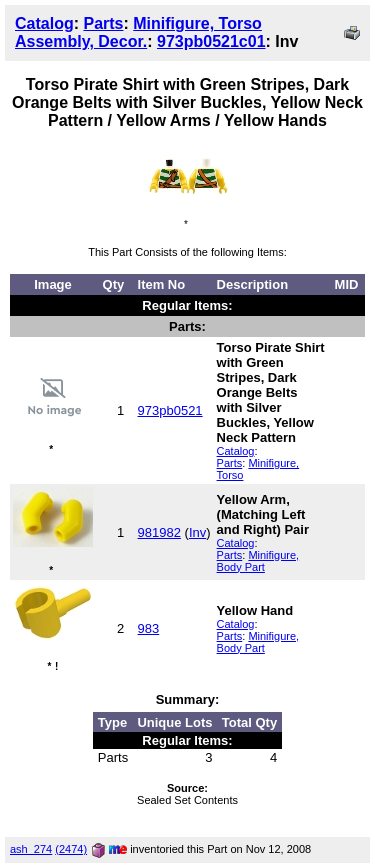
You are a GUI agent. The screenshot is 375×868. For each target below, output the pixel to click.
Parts (103, 23)
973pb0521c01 (211, 41)
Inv (197, 532)
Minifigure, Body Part (258, 561)
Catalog (44, 23)
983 (149, 628)
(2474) (71, 849)
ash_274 (31, 849)
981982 (159, 532)
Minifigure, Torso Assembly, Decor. (138, 32)
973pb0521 (170, 410)
